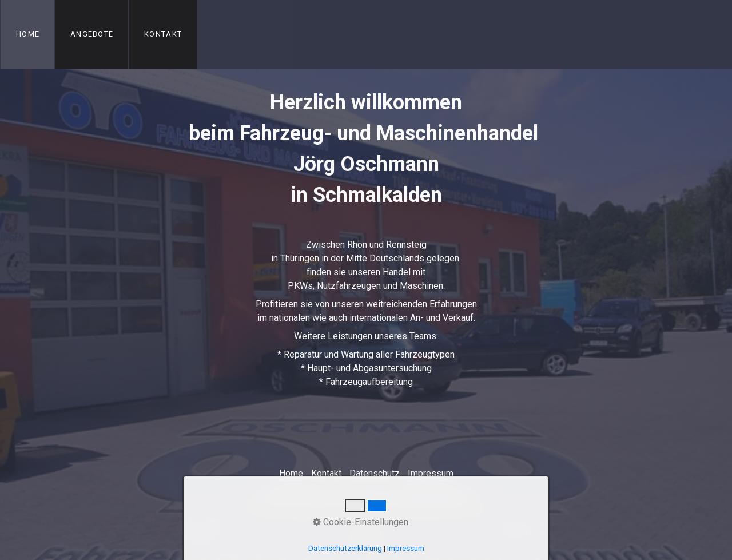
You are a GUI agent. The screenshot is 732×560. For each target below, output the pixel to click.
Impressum (431, 473)
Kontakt (163, 34)
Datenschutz (375, 473)
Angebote (92, 34)
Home (28, 34)
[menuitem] (27, 34)
